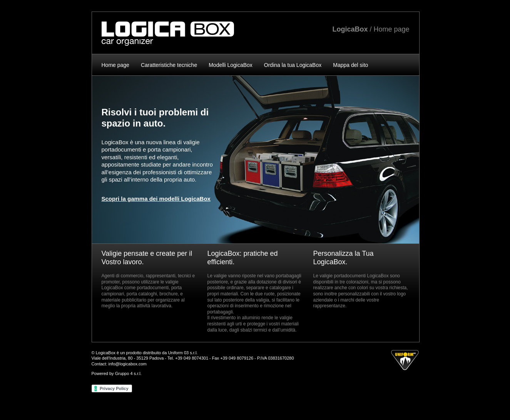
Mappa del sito (350, 65)
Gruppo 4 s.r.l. (128, 373)
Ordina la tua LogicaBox (293, 65)
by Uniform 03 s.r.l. (405, 360)
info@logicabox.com (128, 364)
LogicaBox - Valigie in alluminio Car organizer (168, 34)
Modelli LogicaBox (231, 65)
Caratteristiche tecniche (169, 65)
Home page (115, 65)
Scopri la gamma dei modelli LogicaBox (156, 199)
